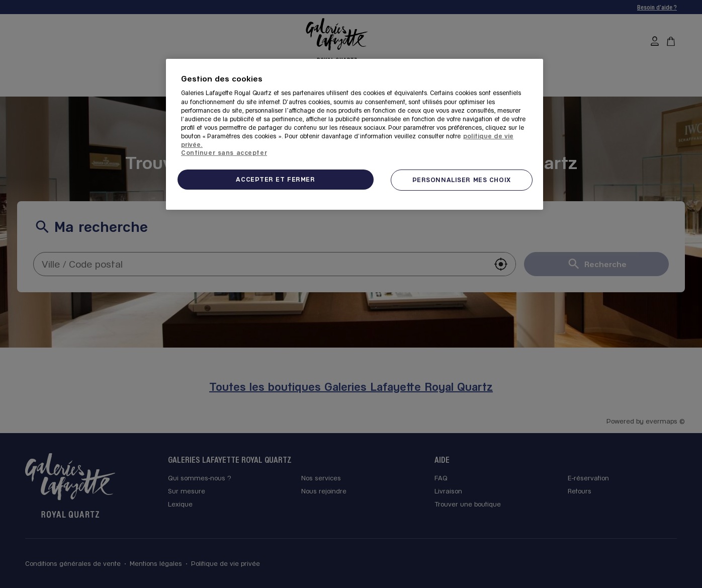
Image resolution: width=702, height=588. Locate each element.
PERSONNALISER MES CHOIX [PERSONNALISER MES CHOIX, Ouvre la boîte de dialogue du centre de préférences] (462, 180)
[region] (355, 134)
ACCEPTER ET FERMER (275, 179)
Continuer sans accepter (224, 152)
